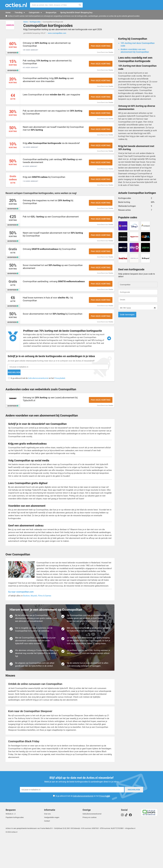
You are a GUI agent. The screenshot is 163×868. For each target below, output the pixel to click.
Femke (111, 54)
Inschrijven (69, 402)
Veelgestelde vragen (52, 848)
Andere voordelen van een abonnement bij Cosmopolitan (135, 52)
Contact (47, 851)
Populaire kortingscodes (15, 848)
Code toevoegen (127, 316)
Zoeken (80, 5)
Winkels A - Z (11, 844)
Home (26, 22)
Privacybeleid (60, 407)
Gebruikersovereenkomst (39, 407)
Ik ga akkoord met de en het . (39, 407)
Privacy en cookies (90, 848)
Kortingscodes (35, 22)
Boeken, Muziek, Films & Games (37, 627)
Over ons (47, 844)
